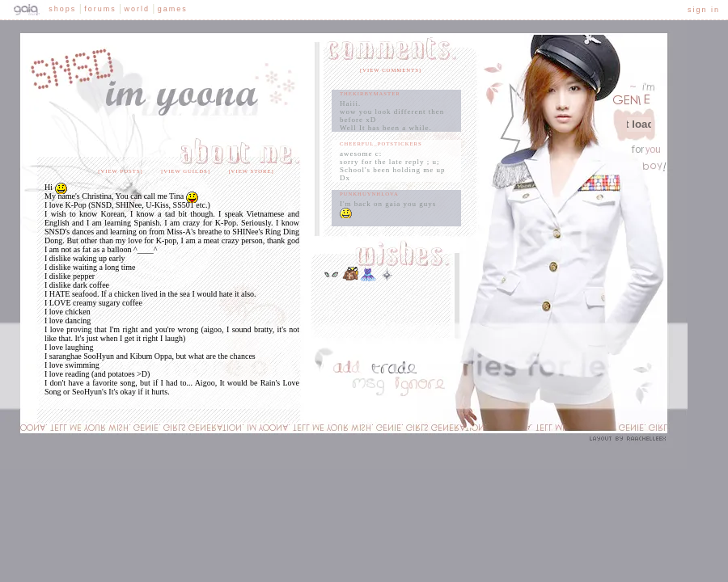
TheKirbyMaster (370, 93)
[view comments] (391, 70)
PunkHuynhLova (369, 194)
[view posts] (120, 171)
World (137, 9)
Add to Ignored (416, 389)
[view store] (251, 171)
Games (173, 9)
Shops (62, 9)
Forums (100, 9)
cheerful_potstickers (381, 143)
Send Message (366, 389)
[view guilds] (186, 171)
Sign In (704, 10)
